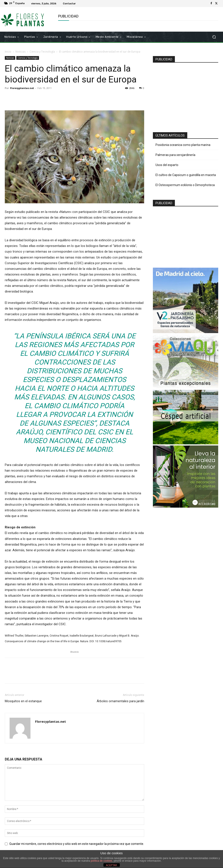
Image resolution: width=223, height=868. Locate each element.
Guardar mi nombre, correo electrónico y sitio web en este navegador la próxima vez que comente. (77, 844)
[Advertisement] (188, 96)
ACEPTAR (111, 865)
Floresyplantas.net (22, 88)
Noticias (20, 52)
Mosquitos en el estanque (23, 701)
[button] (214, 37)
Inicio (8, 52)
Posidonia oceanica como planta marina (183, 145)
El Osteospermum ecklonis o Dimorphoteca (185, 185)
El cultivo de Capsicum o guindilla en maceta (186, 175)
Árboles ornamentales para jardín (120, 701)
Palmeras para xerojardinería (175, 155)
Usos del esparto (167, 165)
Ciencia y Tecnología (42, 52)
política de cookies (102, 861)
